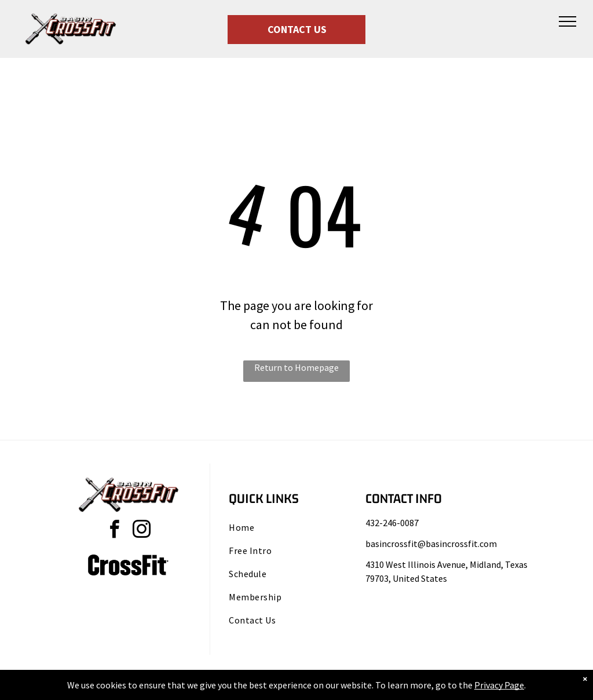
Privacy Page (499, 685)
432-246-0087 (392, 523)
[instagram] (142, 531)
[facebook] (115, 531)
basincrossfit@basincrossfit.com (431, 544)
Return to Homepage (296, 367)
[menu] (568, 21)
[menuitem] (288, 527)
